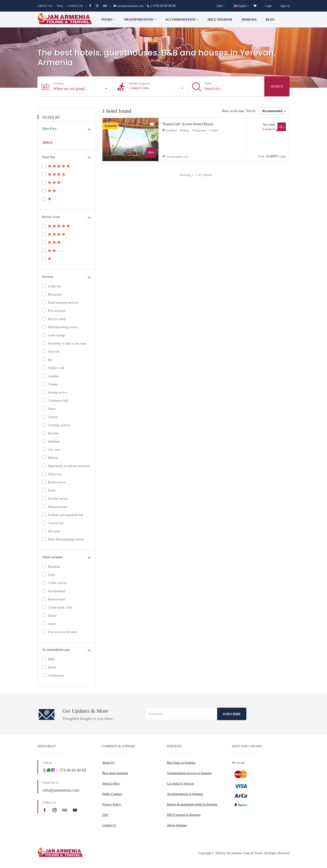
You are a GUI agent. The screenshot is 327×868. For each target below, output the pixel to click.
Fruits (49, 575)
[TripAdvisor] (105, 6)
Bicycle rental (54, 319)
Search (277, 87)
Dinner (50, 615)
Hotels (49, 667)
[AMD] (220, 6)
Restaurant (52, 294)
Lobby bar (52, 286)
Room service (54, 482)
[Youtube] (75, 810)
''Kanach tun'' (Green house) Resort (188, 124)
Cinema (50, 384)
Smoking (51, 441)
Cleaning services (56, 425)
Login (269, 6)
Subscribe (232, 714)
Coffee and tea (54, 583)
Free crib (51, 351)
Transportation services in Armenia (189, 773)
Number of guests (139, 83)
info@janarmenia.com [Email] (129, 6)
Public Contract (112, 794)
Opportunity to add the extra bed (66, 466)
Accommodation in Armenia (185, 794)
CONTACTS (75, 6)
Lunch (49, 623)
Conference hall (55, 400)
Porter (49, 490)
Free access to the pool (60, 632)
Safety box (52, 474)
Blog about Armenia (115, 773)
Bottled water (54, 599)
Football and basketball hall (63, 515)
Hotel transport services (60, 302)
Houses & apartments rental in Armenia (192, 804)
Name (208, 83)
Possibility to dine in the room (64, 343)
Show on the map (233, 111)
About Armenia (177, 825)
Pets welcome (54, 311)
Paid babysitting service (60, 327)
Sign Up (285, 6)
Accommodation (182, 20)
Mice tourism (220, 20)
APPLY (47, 143)
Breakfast (51, 566)
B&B (48, 659)
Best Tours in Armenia (181, 763)
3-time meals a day (57, 607)
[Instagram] (99, 6)
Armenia (249, 20)
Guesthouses (53, 675)
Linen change (54, 335)
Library (50, 417)
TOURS (108, 20)
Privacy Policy (111, 804)
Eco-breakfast (54, 591)
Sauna (49, 408)
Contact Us (109, 825)
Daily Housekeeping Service (63, 539)
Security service (55, 498)
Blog (270, 20)
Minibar (50, 457)
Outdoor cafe (53, 368)
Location (59, 83)
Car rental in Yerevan (180, 784)
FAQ (60, 6)
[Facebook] (92, 6)
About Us (108, 763)
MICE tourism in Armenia (184, 815)
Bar (47, 359)
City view (51, 449)
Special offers (111, 784)
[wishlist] (255, 6)
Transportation (140, 20)
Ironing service (55, 392)
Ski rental (51, 531)
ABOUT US (45, 6)
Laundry (50, 376)
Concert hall (53, 523)
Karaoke (50, 433)
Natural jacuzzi (55, 506)
